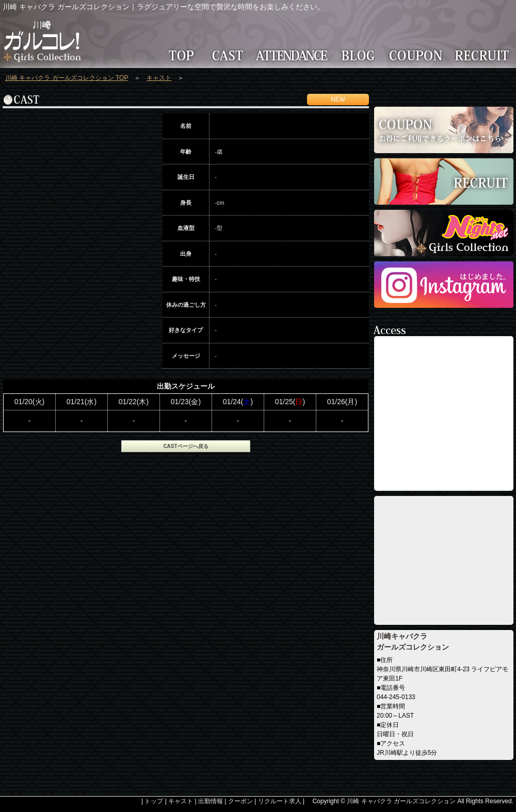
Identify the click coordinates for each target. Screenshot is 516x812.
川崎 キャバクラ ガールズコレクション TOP (67, 78)
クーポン (240, 801)
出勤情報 (211, 801)
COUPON (418, 55)
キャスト (159, 78)
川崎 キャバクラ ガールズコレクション (401, 801)
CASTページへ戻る (186, 446)
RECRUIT (484, 55)
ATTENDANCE (294, 55)
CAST (227, 55)
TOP (178, 55)
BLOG (360, 55)
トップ (154, 801)
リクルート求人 (280, 801)
